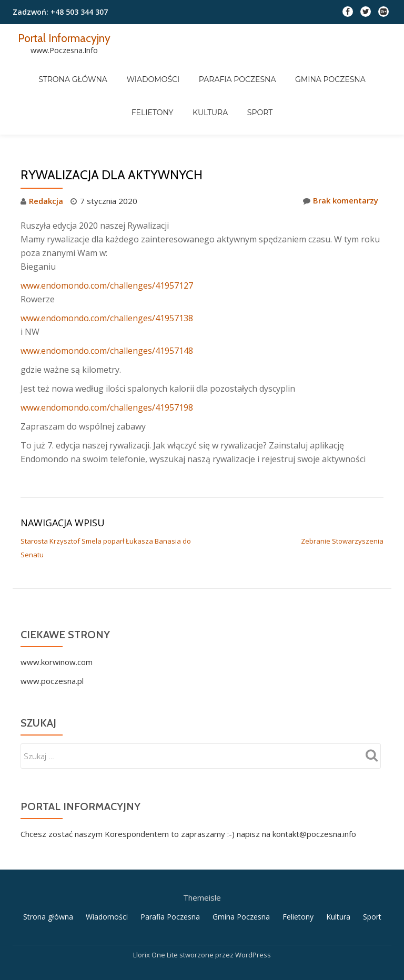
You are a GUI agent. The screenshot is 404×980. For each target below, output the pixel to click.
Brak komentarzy (340, 157)
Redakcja (46, 157)
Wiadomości (131, 70)
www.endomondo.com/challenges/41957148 (107, 306)
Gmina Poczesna (291, 70)
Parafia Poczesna (207, 70)
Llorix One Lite (156, 907)
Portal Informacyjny (65, 38)
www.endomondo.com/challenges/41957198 (107, 363)
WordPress (253, 907)
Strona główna (60, 70)
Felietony (357, 70)
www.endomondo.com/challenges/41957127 (107, 241)
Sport (225, 85)
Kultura (184, 85)
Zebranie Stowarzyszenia (342, 496)
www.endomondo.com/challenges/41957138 (107, 273)
